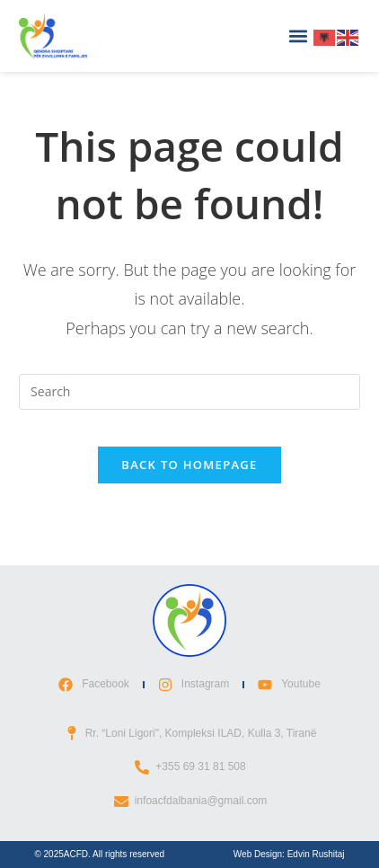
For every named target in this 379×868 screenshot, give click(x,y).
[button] (299, 36)
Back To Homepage (189, 465)
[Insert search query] (189, 392)
